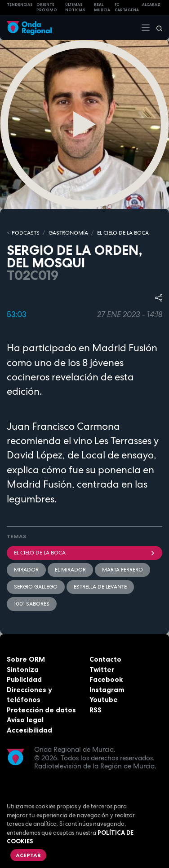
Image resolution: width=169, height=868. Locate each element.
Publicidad (24, 679)
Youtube (104, 700)
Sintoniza (23, 670)
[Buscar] (156, 27)
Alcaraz (151, 4)
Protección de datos (41, 710)
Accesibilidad (29, 730)
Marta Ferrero (122, 570)
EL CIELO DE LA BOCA (123, 233)
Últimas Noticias (75, 7)
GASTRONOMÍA (68, 233)
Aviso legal (25, 720)
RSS (96, 710)
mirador (26, 570)
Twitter (102, 670)
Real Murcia (102, 7)
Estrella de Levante (100, 587)
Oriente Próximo (47, 7)
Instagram (107, 690)
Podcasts (26, 233)
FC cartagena (127, 7)
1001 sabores (32, 604)
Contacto (105, 659)
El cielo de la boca (84, 553)
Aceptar (28, 855)
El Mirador (70, 570)
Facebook (106, 679)
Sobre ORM (26, 659)
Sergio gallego (36, 587)
